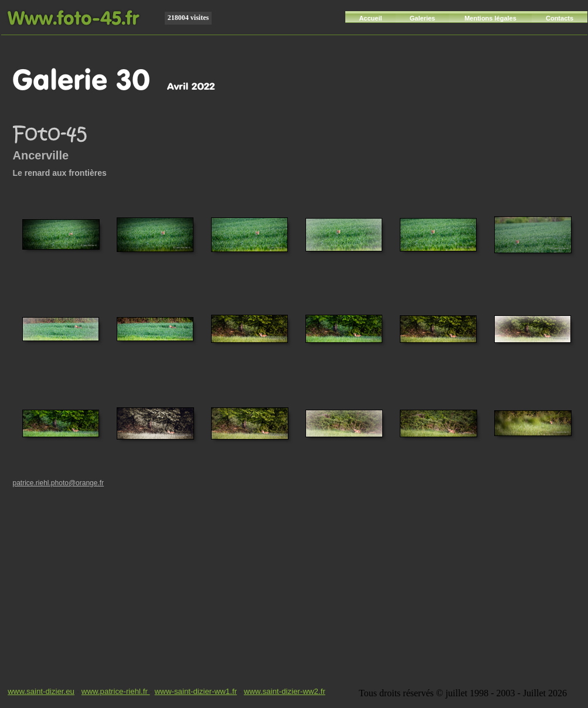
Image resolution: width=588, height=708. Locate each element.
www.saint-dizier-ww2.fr (285, 691)
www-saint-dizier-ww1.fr (196, 691)
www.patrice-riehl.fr (116, 691)
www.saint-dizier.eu (41, 691)
